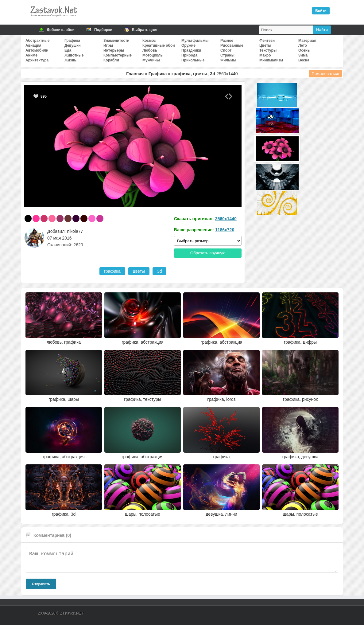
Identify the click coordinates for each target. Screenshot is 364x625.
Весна (304, 60)
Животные (74, 55)
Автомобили (37, 50)
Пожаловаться (326, 74)
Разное (227, 41)
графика (112, 271)
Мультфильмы (195, 41)
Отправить (41, 584)
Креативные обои (159, 45)
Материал (307, 41)
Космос (149, 41)
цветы (139, 271)
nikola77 (75, 231)
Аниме (31, 55)
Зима (303, 55)
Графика (72, 41)
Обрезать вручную (208, 253)
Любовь (150, 50)
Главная (135, 74)
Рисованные (232, 45)
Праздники (191, 50)
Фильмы (228, 60)
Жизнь (70, 60)
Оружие (188, 45)
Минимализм (271, 60)
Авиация (33, 45)
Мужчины (151, 60)
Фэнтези (267, 41)
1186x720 (225, 230)
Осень (304, 50)
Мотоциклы (153, 55)
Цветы (265, 45)
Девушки (73, 45)
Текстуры (268, 50)
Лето (303, 45)
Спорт (226, 50)
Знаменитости (116, 41)
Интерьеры (114, 50)
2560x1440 (226, 219)
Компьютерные (118, 55)
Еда (68, 50)
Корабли (111, 60)
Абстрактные (37, 41)
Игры (108, 45)
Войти (321, 11)
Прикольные (193, 60)
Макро (265, 55)
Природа (189, 55)
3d (160, 271)
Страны (227, 55)
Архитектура (37, 60)
